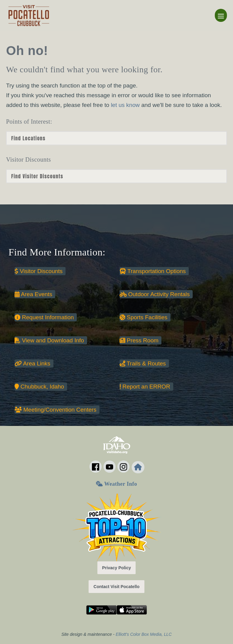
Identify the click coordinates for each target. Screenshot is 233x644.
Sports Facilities (144, 317)
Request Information (44, 317)
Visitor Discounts (39, 271)
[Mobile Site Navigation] (221, 15)
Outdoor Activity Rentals (155, 294)
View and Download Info (49, 340)
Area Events (33, 294)
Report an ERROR (145, 387)
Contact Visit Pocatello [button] (116, 587)
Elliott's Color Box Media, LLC (144, 634)
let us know (125, 105)
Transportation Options (153, 271)
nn (116, 176)
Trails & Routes (143, 363)
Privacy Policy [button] (117, 568)
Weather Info (116, 484)
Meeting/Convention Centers (56, 410)
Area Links (32, 363)
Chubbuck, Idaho (39, 387)
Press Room (139, 340)
